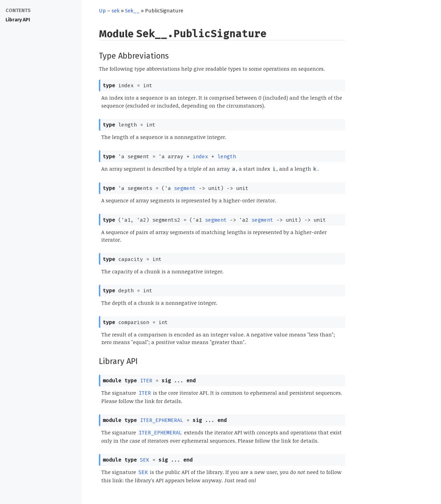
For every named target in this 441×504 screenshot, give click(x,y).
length (227, 157)
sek (116, 11)
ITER (146, 381)
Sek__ (132, 11)
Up (102, 11)
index (200, 157)
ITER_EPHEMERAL (162, 420)
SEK (145, 460)
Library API (18, 20)
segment (185, 188)
